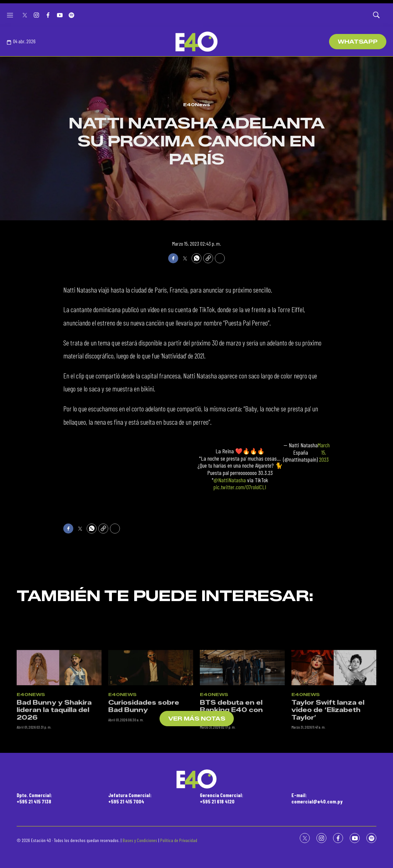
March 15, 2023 (324, 452)
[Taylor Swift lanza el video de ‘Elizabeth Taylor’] (334, 731)
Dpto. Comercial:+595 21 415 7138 (34, 798)
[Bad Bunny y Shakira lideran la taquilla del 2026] (59, 731)
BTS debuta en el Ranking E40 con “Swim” (231, 773)
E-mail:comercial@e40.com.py (317, 798)
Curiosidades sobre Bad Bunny (144, 770)
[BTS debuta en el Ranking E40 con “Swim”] (242, 731)
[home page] (196, 42)
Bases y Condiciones (140, 840)
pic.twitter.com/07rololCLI (240, 487)
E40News (197, 105)
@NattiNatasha (230, 480)
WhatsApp (358, 42)
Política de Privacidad (179, 840)
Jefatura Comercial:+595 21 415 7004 (130, 798)
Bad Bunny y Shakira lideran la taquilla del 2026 (54, 773)
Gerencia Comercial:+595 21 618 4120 (221, 798)
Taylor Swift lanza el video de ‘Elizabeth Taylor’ (328, 773)
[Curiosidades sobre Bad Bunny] (151, 731)
